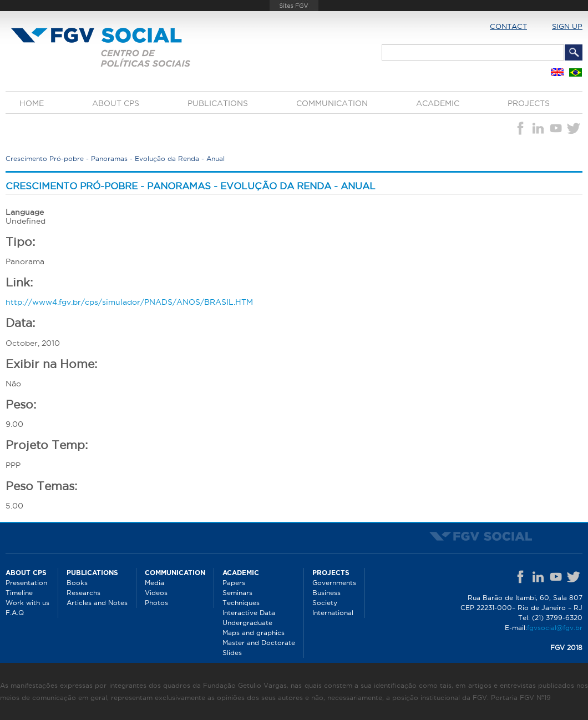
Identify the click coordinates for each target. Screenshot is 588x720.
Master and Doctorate (259, 643)
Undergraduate (247, 623)
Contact (508, 26)
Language (25, 212)
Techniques (241, 603)
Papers (234, 583)
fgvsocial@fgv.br (555, 628)
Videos (156, 593)
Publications (218, 103)
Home (32, 103)
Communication (332, 103)
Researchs (83, 593)
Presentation (26, 583)
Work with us (27, 603)
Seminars (237, 593)
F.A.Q (15, 613)
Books (77, 583)
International (333, 613)
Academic (438, 103)
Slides (232, 653)
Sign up (567, 26)
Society (325, 603)
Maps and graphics (254, 633)
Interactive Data (249, 613)
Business (326, 593)
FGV (294, 6)
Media (154, 583)
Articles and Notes (97, 603)
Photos (156, 603)
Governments (334, 583)
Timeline (19, 593)
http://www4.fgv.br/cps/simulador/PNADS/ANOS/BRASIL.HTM (129, 302)
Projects (529, 103)
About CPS (116, 103)
